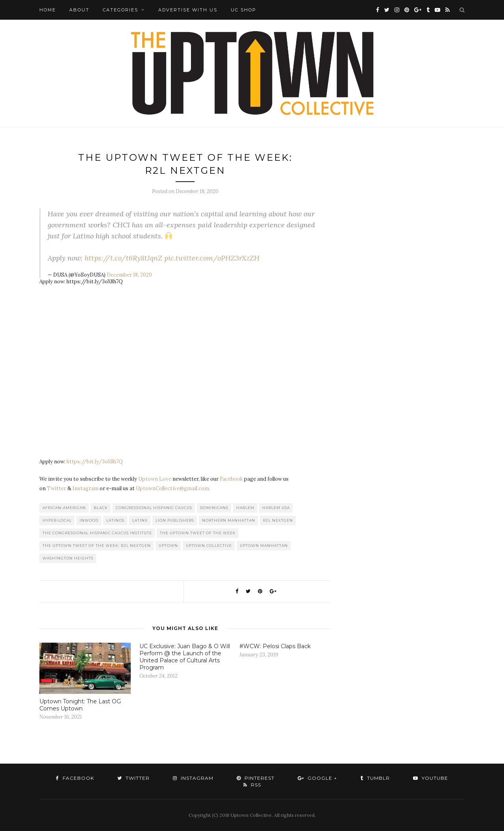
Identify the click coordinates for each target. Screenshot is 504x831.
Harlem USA (276, 508)
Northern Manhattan (229, 520)
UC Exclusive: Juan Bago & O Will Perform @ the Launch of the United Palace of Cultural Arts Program (185, 657)
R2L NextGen (278, 520)
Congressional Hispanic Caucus (154, 508)
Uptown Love (155, 479)
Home (48, 10)
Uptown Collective (209, 546)
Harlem (245, 508)
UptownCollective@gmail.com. (173, 488)
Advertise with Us (188, 10)
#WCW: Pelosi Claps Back (275, 646)
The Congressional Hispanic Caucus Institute (97, 533)
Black (101, 508)
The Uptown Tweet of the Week (198, 533)
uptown (168, 546)
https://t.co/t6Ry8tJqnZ (123, 258)
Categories (120, 10)
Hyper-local (57, 520)
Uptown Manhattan (264, 546)
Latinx (140, 520)
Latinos (115, 520)
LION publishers (175, 520)
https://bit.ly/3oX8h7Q (95, 462)
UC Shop (244, 10)
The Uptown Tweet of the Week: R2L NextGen (97, 546)
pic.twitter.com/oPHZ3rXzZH (212, 258)
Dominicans (214, 508)
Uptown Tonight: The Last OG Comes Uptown (80, 705)
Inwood (89, 520)
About (79, 10)
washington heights (68, 558)
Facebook (231, 479)
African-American (64, 508)
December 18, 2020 (129, 275)
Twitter (57, 488)
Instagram (85, 488)
